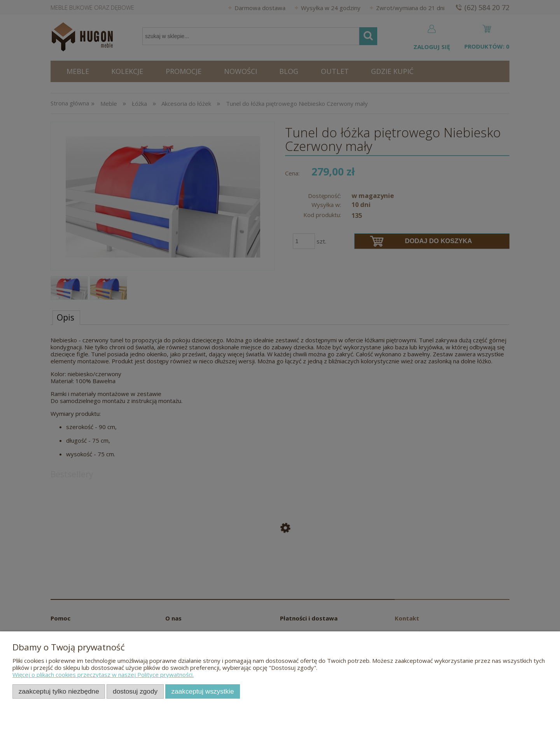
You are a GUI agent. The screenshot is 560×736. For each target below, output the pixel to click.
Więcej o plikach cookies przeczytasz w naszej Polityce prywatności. (103, 675)
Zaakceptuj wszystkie (203, 691)
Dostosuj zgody (135, 691)
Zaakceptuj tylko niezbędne (59, 691)
